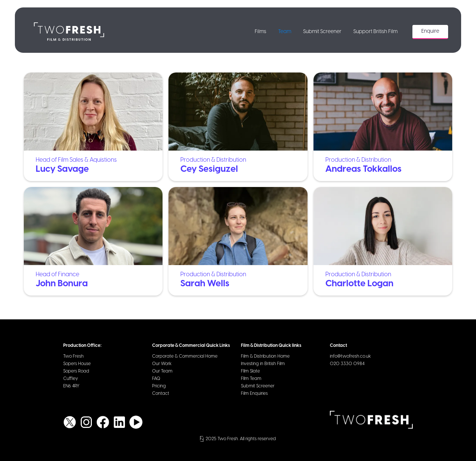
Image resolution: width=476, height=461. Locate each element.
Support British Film (375, 32)
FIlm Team (251, 379)
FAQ (156, 379)
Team (285, 32)
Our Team (162, 371)
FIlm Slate (250, 371)
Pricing (159, 386)
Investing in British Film (263, 364)
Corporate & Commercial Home (185, 356)
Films (260, 32)
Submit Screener (322, 32)
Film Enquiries (254, 394)
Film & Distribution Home (265, 356)
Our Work (162, 364)
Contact (161, 394)
